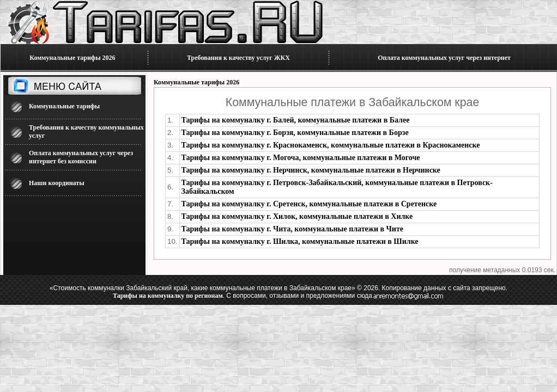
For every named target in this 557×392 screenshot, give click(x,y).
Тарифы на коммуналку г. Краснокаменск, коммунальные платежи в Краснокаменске (331, 145)
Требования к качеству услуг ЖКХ (238, 58)
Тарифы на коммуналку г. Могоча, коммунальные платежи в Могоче (301, 158)
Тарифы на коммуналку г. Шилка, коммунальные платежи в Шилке (300, 241)
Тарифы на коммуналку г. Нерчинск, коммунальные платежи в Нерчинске (311, 170)
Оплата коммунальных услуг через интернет (444, 58)
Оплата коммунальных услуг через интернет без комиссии (81, 157)
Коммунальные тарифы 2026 (72, 58)
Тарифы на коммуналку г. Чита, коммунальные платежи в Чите (293, 229)
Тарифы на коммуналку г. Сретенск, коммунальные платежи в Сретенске (309, 204)
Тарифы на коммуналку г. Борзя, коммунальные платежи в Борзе (295, 133)
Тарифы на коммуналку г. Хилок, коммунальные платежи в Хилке (297, 216)
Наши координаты (57, 183)
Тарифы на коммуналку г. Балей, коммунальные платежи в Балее (296, 120)
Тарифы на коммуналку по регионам (168, 296)
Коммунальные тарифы (64, 106)
